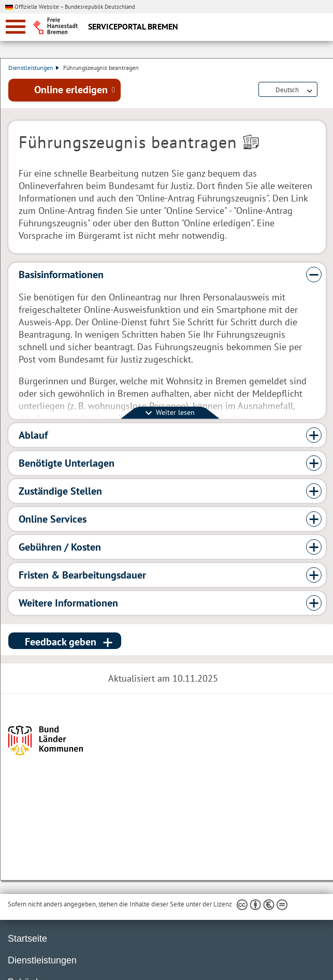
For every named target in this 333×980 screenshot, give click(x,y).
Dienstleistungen (34, 68)
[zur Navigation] (16, 27)
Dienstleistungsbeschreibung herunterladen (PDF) (324, 90)
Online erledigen (71, 90)
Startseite (27, 939)
